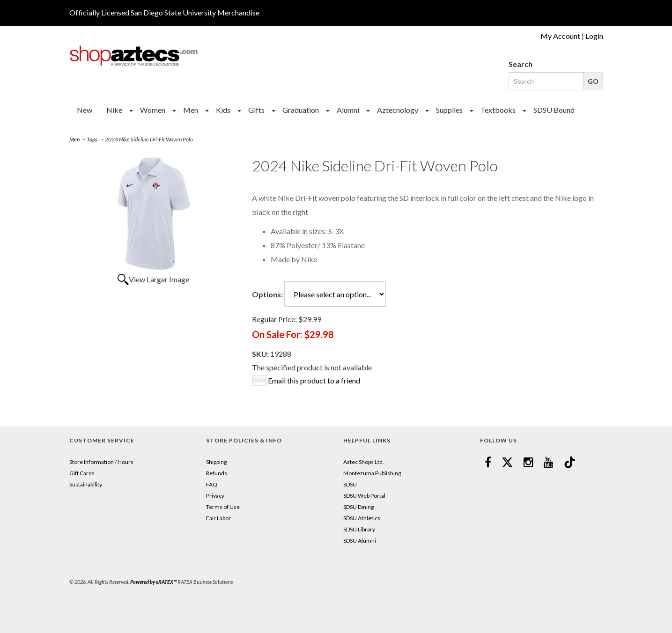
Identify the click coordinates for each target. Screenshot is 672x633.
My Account (560, 36)
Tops (92, 139)
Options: (267, 294)
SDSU (350, 484)
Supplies (449, 110)
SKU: (261, 354)
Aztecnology (398, 110)
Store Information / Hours (101, 462)
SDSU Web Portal (364, 496)
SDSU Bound (554, 110)
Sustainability (86, 484)
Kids (223, 110)
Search (521, 64)
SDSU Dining (358, 507)
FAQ (212, 484)
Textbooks (498, 110)
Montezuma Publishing (372, 473)
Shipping (216, 462)
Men (191, 110)
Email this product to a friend (314, 380)
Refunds (217, 473)
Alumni (348, 110)
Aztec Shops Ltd (363, 462)
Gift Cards (82, 473)
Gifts (256, 110)
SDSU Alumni (360, 541)
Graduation (301, 110)
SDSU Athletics (362, 518)
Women (153, 110)
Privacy (215, 496)
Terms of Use (223, 507)
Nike (114, 110)
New (85, 110)
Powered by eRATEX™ (153, 582)
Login (594, 36)
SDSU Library (359, 529)
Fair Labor (218, 518)
